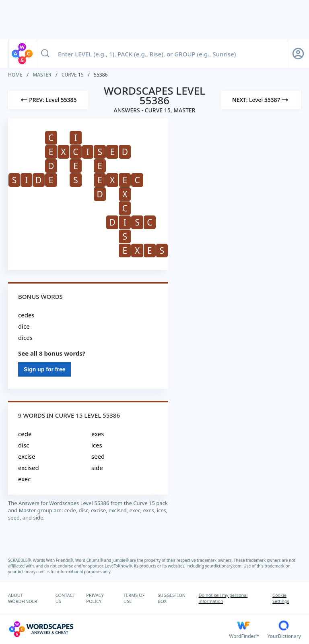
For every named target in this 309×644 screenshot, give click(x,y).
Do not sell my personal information (223, 598)
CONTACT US (65, 598)
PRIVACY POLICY (95, 598)
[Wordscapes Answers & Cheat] (118, 629)
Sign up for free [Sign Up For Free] (44, 369)
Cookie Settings (281, 598)
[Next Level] (261, 100)
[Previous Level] (48, 100)
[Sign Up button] (298, 54)
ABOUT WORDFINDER (23, 598)
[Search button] (45, 54)
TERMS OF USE (134, 598)
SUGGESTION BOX (172, 598)
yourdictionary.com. (225, 566)
